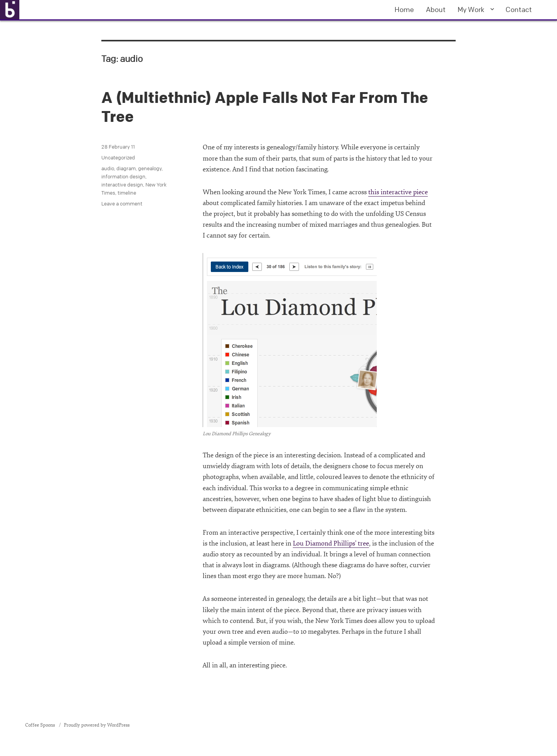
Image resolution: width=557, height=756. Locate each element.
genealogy (150, 168)
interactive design (122, 185)
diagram (126, 168)
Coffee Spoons (41, 725)
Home (404, 9)
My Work (471, 9)
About (436, 9)
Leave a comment (122, 204)
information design (123, 176)
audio (108, 168)
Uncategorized (118, 157)
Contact (519, 9)
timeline (127, 193)
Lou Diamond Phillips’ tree (331, 543)
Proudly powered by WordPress (97, 725)
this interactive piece (398, 192)
